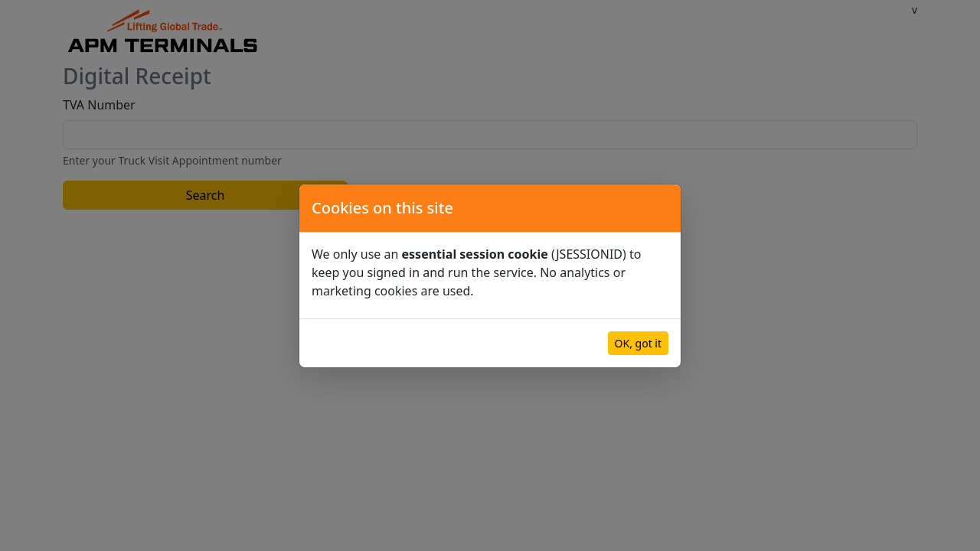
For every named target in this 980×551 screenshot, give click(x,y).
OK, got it (638, 343)
